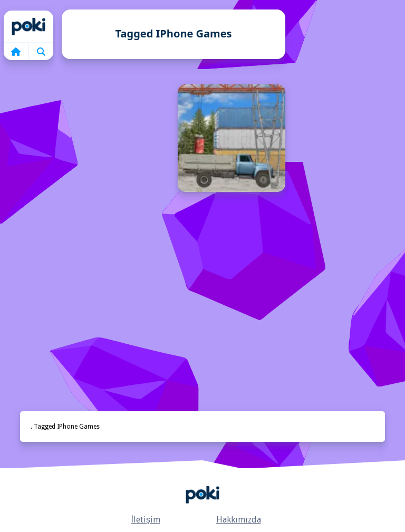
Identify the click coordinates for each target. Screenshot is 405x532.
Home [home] (28, 26)
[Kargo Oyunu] (232, 138)
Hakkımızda (239, 520)
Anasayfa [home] (202, 495)
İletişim (146, 520)
